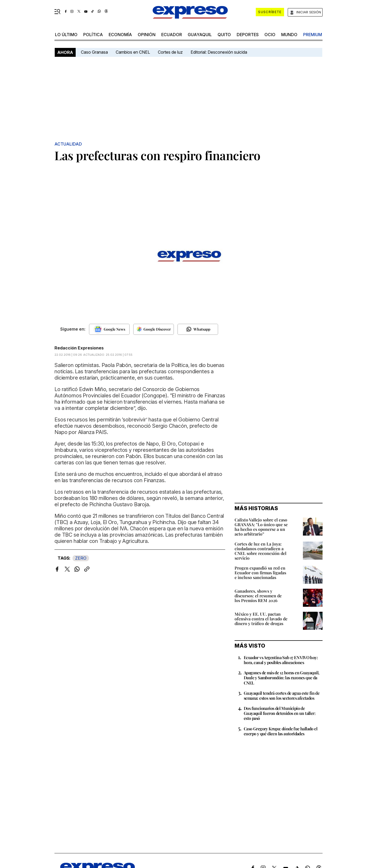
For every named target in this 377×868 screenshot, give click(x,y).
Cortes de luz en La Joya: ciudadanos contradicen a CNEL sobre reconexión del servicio (260, 551)
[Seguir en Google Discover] (154, 329)
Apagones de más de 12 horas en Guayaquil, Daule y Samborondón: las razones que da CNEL (281, 678)
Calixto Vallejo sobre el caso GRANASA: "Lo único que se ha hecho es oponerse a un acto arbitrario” (261, 527)
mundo (289, 35)
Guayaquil (200, 35)
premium (313, 35)
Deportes (248, 35)
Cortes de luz (170, 52)
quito (224, 35)
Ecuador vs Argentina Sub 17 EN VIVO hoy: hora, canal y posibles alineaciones (281, 660)
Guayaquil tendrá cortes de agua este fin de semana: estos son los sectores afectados (282, 695)
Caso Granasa (94, 52)
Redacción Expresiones (79, 348)
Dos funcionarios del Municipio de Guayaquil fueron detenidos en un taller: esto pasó (280, 713)
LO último (66, 35)
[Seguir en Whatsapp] (198, 329)
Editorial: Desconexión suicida (219, 52)
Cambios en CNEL (133, 52)
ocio (270, 35)
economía (120, 35)
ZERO (81, 558)
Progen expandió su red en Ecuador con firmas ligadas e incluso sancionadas (260, 573)
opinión (147, 35)
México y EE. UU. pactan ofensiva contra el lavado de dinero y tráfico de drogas (261, 619)
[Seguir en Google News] (109, 329)
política (93, 35)
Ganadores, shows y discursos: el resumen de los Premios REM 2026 (258, 596)
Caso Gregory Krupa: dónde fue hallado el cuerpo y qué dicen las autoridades (281, 731)
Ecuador (172, 35)
